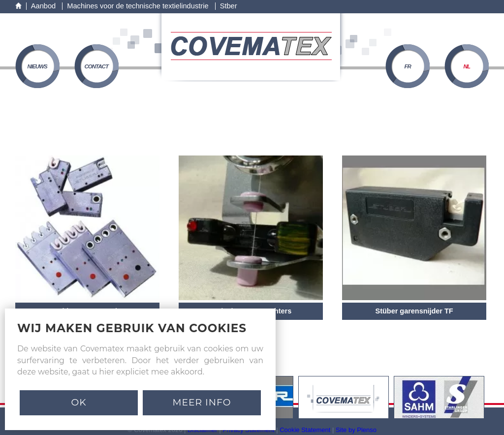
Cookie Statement (305, 430)
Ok (79, 402)
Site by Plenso (356, 430)
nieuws (37, 66)
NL (467, 66)
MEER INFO (202, 402)
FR (408, 66)
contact (96, 66)
